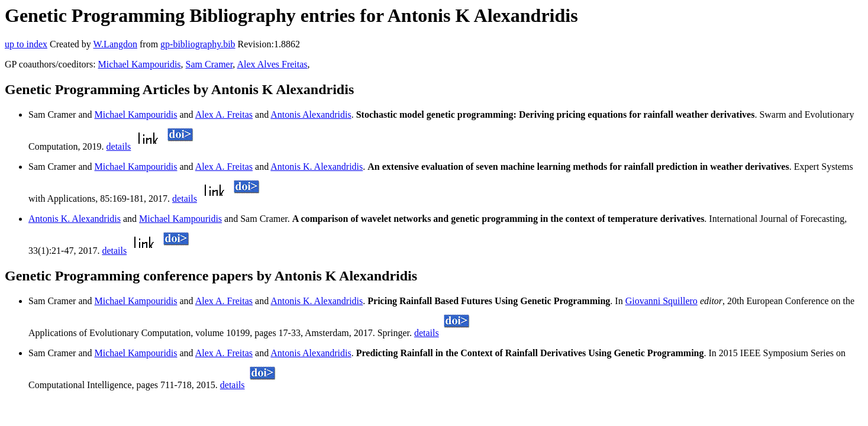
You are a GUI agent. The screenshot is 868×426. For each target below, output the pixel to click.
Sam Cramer (209, 64)
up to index (26, 44)
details (119, 146)
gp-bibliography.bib (198, 44)
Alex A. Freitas (224, 114)
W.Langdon (115, 44)
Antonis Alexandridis (311, 114)
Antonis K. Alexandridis (317, 167)
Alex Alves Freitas (272, 64)
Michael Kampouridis (140, 64)
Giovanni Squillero (662, 301)
